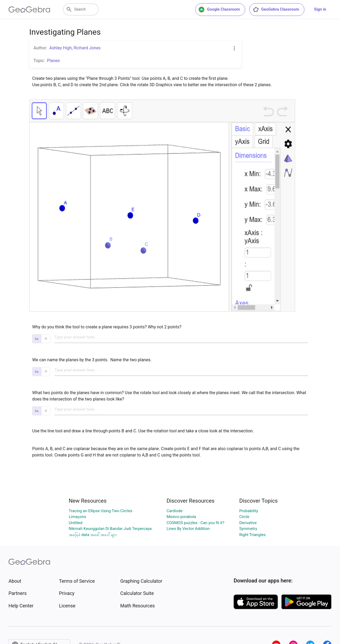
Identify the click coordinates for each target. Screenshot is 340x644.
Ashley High (61, 48)
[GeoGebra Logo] (29, 10)
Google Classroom (219, 10)
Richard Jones (87, 48)
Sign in (320, 9)
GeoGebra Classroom (276, 10)
